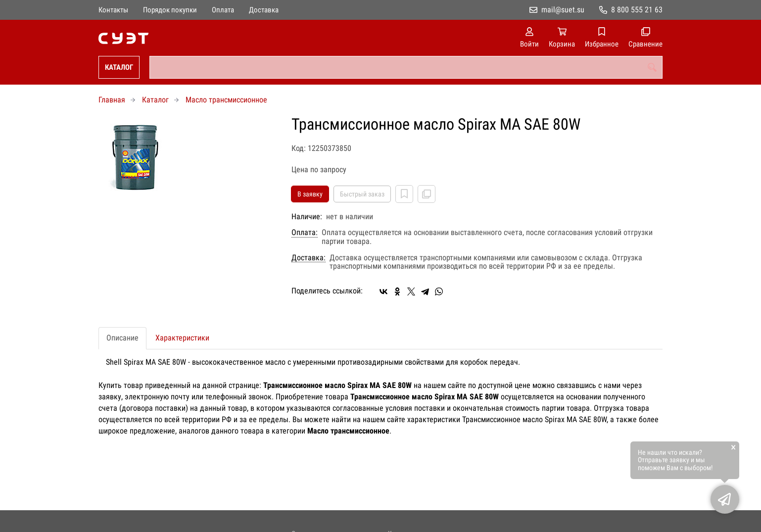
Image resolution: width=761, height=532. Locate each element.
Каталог (119, 67)
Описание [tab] (122, 338)
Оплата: (305, 233)
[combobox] (406, 67)
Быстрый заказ (362, 194)
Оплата (223, 10)
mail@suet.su (563, 10)
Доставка (264, 10)
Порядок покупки (170, 10)
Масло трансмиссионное (226, 100)
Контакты (113, 10)
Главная (112, 100)
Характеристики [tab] (182, 338)
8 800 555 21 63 (637, 10)
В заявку (310, 194)
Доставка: (309, 258)
